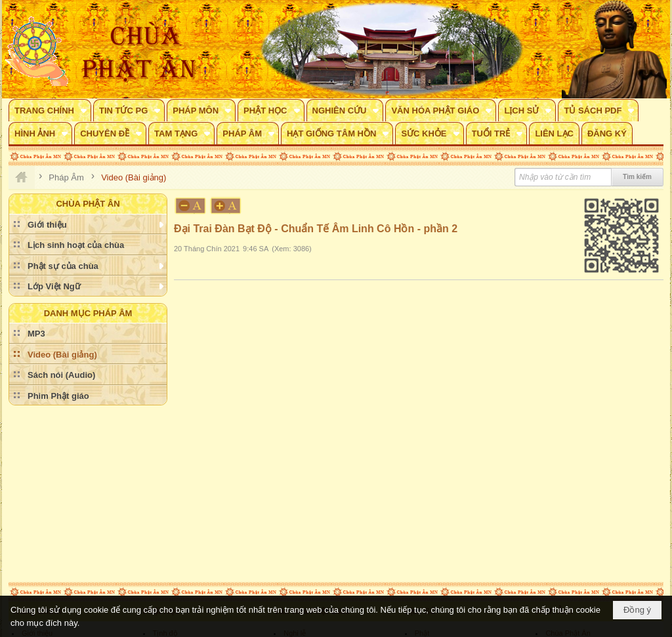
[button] (50, 110)
